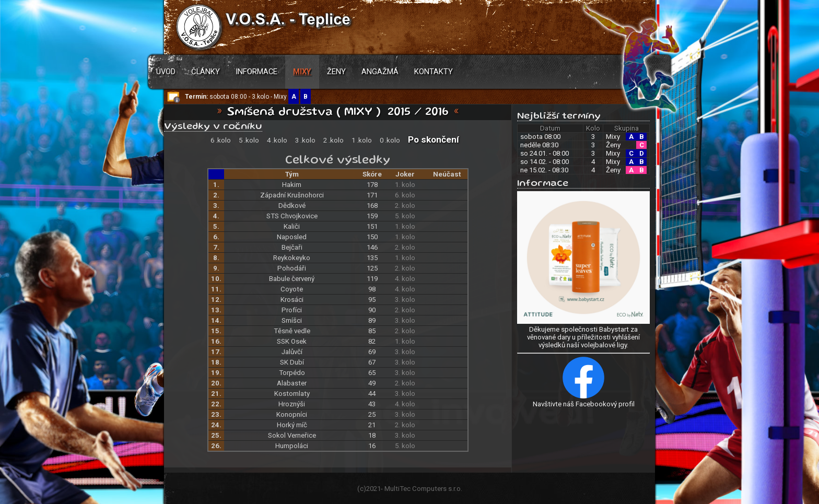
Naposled (292, 237)
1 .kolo (362, 140)
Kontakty (434, 72)
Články (206, 72)
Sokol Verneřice (292, 435)
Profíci (292, 310)
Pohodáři (292, 268)
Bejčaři (292, 247)
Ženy (336, 72)
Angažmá (380, 72)
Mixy (302, 72)
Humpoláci (292, 446)
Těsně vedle (292, 331)
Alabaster (292, 383)
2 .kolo (334, 140)
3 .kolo (305, 140)
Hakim (292, 185)
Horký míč (292, 425)
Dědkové (292, 206)
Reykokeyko (292, 258)
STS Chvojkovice (292, 216)
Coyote (292, 289)
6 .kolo (221, 140)
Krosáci (292, 300)
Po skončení (434, 139)
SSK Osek (292, 341)
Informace (256, 72)
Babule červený (292, 279)
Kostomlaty (292, 394)
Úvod (166, 72)
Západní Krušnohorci (292, 195)
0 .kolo (390, 140)
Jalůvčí (292, 352)
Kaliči (292, 226)
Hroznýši (292, 404)
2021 (373, 489)
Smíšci (292, 320)
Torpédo (292, 373)
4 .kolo (277, 140)
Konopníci (292, 414)
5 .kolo (249, 140)
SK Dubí (292, 362)
